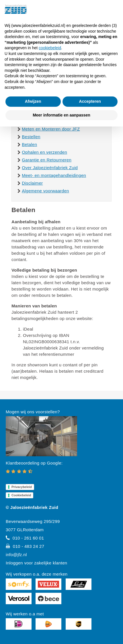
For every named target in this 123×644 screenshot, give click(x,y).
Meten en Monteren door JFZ (51, 129)
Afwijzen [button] (33, 101)
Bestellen (31, 137)
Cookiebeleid (21, 495)
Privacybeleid (22, 487)
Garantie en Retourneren (47, 160)
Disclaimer (32, 183)
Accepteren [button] (90, 101)
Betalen (29, 144)
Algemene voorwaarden (45, 191)
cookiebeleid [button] (50, 48)
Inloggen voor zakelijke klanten (36, 563)
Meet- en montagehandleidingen (54, 175)
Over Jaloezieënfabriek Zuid (50, 168)
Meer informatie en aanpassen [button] (61, 115)
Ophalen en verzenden (44, 152)
